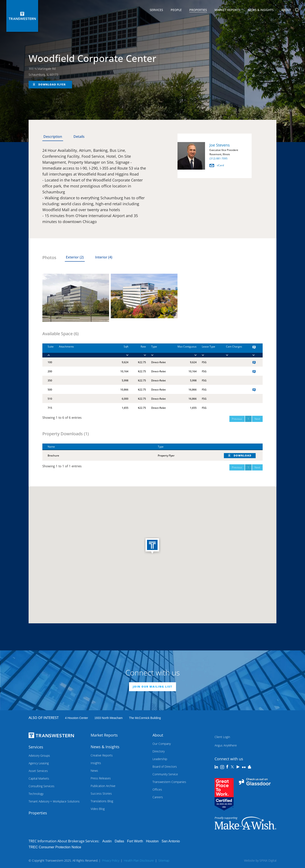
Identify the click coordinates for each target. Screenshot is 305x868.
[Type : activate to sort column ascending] (186, 447)
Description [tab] (53, 137)
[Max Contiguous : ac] (182, 350)
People (176, 10)
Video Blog (98, 809)
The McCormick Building (145, 718)
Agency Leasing (39, 763)
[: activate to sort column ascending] (241, 447)
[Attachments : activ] (84, 350)
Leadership (160, 759)
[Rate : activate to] (137, 350)
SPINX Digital (268, 860)
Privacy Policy (111, 860)
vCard (217, 165)
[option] (215, 157)
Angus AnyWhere (226, 745)
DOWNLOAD (243, 456)
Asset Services (38, 771)
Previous (237, 419)
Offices (157, 789)
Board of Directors (165, 767)
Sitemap (164, 860)
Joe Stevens (220, 145)
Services (156, 11)
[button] (152, 546)
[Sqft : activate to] (122, 350)
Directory (159, 751)
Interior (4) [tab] (104, 257)
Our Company (162, 744)
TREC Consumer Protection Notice (55, 847)
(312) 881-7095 (218, 158)
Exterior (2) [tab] (75, 257)
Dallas (119, 841)
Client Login (222, 737)
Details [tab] (79, 137)
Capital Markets (39, 778)
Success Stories (101, 793)
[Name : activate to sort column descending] (97, 447)
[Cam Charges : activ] (234, 350)
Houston (152, 841)
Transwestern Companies (169, 782)
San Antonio (171, 841)
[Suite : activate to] (48, 350)
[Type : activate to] (157, 350)
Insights (96, 763)
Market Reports (227, 10)
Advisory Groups (39, 756)
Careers (158, 797)
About (286, 11)
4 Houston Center (77, 718)
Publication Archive (103, 786)
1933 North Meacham (109, 718)
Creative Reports (102, 755)
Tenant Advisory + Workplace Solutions (54, 801)
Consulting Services (42, 786)
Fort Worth (135, 841)
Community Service (165, 774)
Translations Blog (102, 801)
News (94, 771)
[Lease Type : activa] (209, 350)
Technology (36, 794)
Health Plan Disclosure (139, 860)
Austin (107, 841)
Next (257, 419)
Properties (198, 10)
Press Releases (101, 778)
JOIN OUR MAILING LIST (152, 687)
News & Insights (261, 11)
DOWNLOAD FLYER (52, 84)
